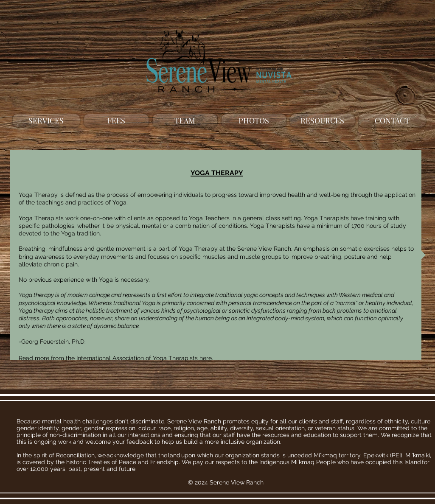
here (206, 358)
